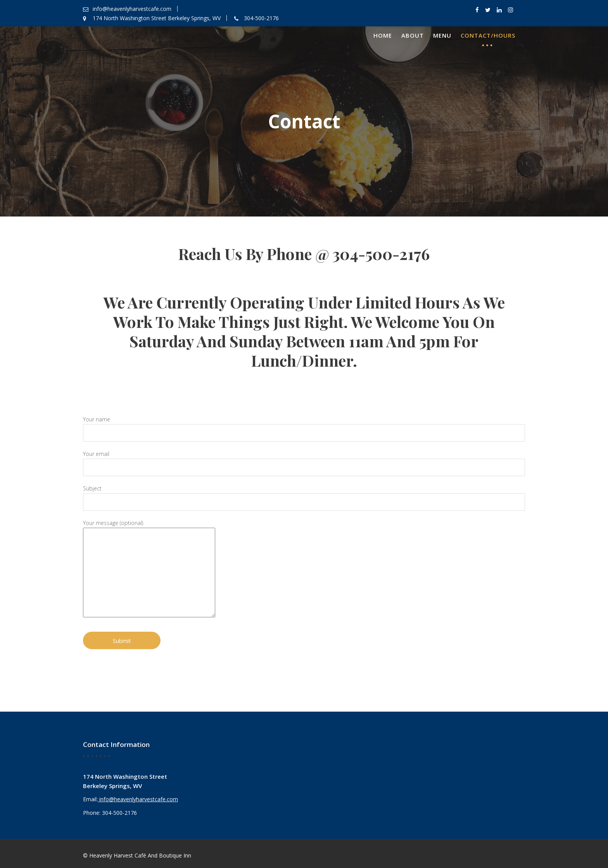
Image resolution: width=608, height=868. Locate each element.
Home (383, 35)
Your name (304, 430)
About (413, 35)
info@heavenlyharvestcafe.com (138, 798)
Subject (304, 497)
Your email (304, 463)
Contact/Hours (488, 35)
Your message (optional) (155, 568)
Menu (442, 35)
